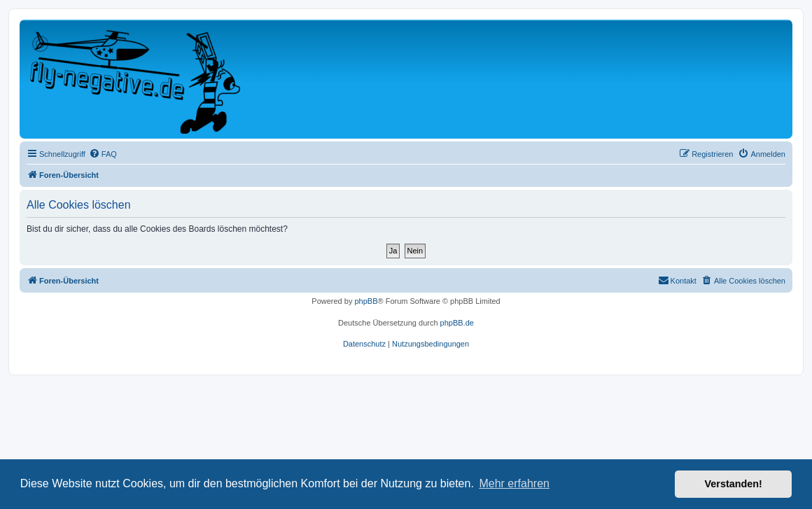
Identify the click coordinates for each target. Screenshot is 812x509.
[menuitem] (103, 154)
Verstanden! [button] (734, 484)
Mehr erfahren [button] (514, 483)
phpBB (366, 301)
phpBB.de (457, 323)
